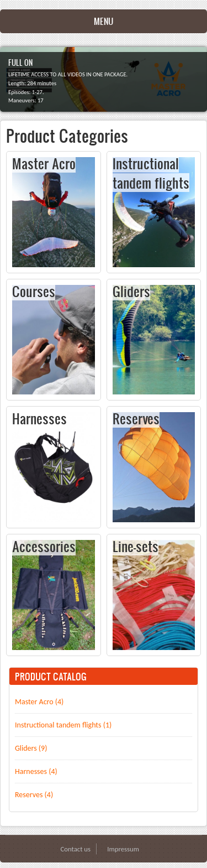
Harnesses (39, 418)
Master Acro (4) (39, 702)
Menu (104, 21)
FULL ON (20, 63)
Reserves (136, 418)
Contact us (75, 849)
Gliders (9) (31, 748)
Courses (34, 291)
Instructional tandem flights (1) (63, 725)
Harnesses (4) (36, 771)
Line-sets (136, 546)
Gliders (131, 291)
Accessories (44, 546)
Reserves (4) (34, 795)
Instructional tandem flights (151, 173)
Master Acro (44, 163)
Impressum (123, 849)
